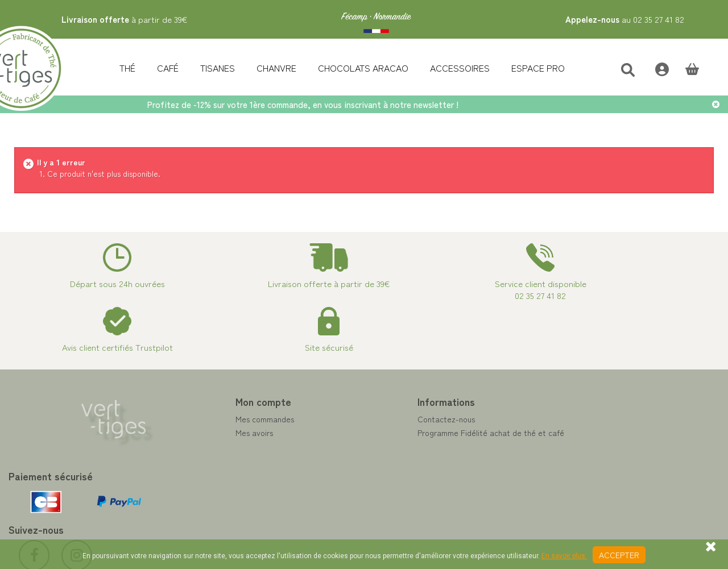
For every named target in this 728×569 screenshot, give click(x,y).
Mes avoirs (209, 433)
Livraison (388, 487)
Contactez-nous (401, 419)
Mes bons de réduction (231, 474)
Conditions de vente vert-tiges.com (436, 474)
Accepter (619, 555)
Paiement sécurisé (405, 446)
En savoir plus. (564, 556)
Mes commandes (220, 419)
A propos (388, 460)
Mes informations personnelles (244, 460)
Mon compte (218, 401)
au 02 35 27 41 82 (625, 19)
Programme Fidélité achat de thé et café (446, 433)
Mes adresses (214, 446)
